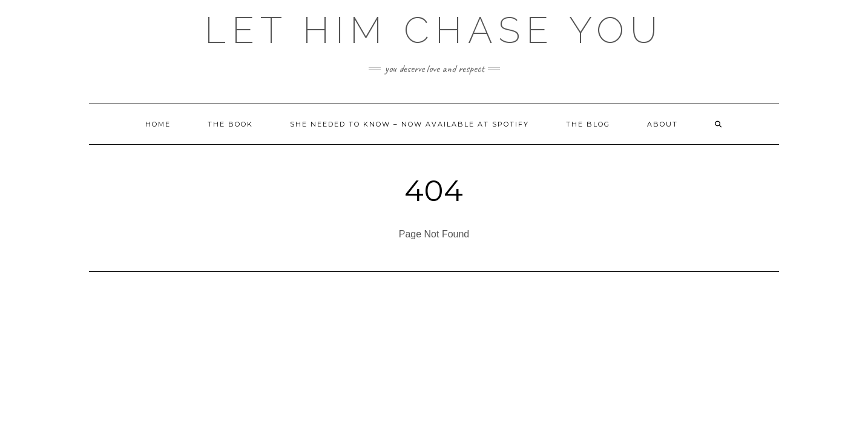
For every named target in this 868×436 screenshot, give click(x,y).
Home (158, 124)
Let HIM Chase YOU (434, 30)
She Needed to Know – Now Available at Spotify (409, 124)
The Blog (588, 124)
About (663, 124)
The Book (230, 124)
